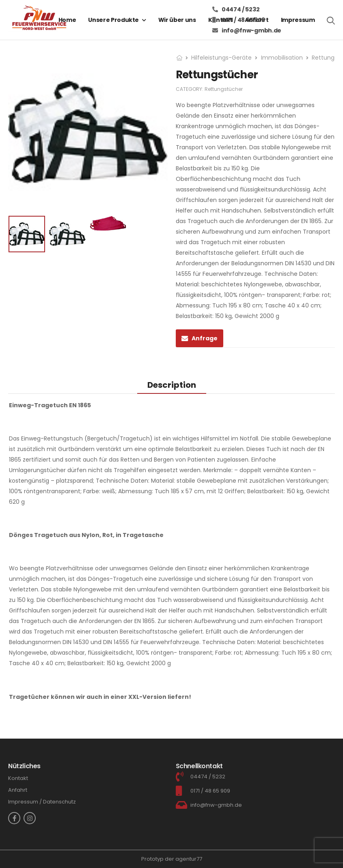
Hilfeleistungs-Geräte (221, 58)
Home (67, 20)
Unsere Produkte (113, 20)
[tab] (172, 385)
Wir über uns (177, 20)
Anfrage (205, 338)
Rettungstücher (224, 89)
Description (172, 385)
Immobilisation (282, 58)
